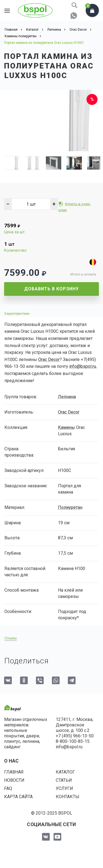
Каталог (65, 772)
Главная (14, 772)
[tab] (51, 313)
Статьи (64, 780)
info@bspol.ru (83, 366)
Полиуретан (70, 507)
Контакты (68, 797)
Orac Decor (49, 359)
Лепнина (67, 397)
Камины (66, 427)
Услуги (64, 788)
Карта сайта (18, 797)
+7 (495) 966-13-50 (75, 736)
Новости (14, 780)
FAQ (8, 788)
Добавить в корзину (51, 289)
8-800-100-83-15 (73, 741)
